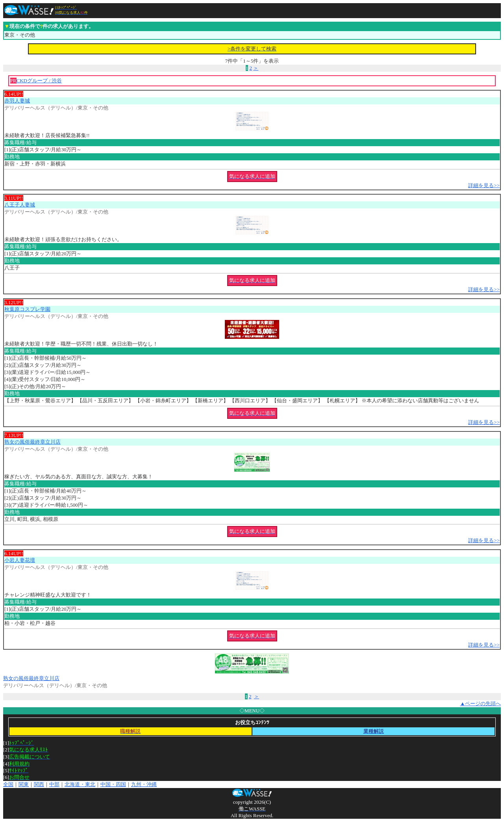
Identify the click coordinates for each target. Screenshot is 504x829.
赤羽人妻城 (17, 101)
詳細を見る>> (484, 185)
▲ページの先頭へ (480, 704)
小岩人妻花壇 (20, 560)
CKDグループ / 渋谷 (39, 81)
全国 (8, 784)
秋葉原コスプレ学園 (27, 309)
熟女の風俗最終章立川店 (32, 442)
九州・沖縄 (144, 784)
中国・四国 (113, 784)
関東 (24, 784)
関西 (39, 784)
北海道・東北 (80, 784)
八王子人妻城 (20, 205)
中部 (54, 784)
